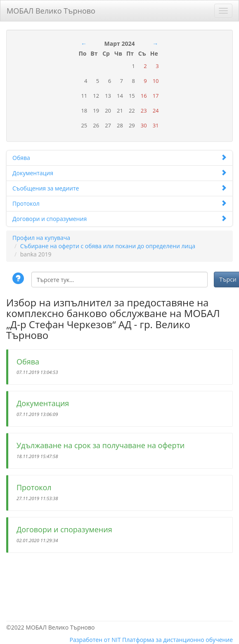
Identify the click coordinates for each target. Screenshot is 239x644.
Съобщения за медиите (119, 188)
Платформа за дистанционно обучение (177, 640)
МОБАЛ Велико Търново (51, 9)
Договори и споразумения (119, 219)
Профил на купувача (41, 238)
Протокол (119, 203)
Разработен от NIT (95, 640)
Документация (119, 173)
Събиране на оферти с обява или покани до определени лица (108, 246)
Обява (119, 158)
